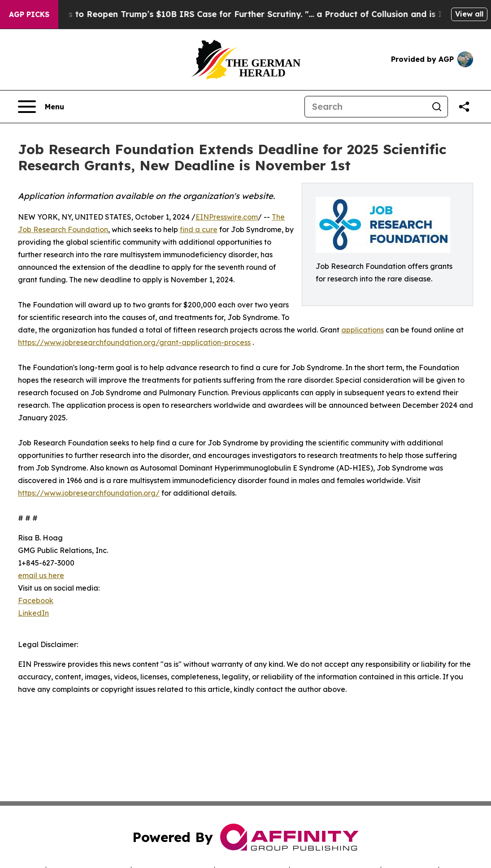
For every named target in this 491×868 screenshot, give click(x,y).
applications (363, 330)
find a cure (199, 229)
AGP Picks (29, 14)
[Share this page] (464, 107)
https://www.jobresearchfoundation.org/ (89, 493)
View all (469, 14)
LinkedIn (33, 613)
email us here (41, 575)
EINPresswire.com (227, 217)
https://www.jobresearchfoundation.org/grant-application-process (134, 342)
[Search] (365, 107)
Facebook (36, 600)
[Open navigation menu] (41, 107)
